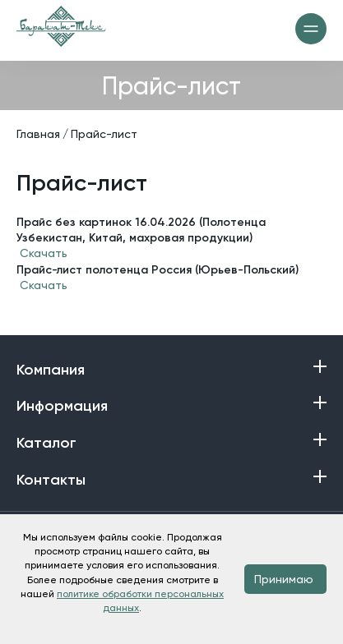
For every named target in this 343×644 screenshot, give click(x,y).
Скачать (44, 253)
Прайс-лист (104, 134)
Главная (38, 134)
